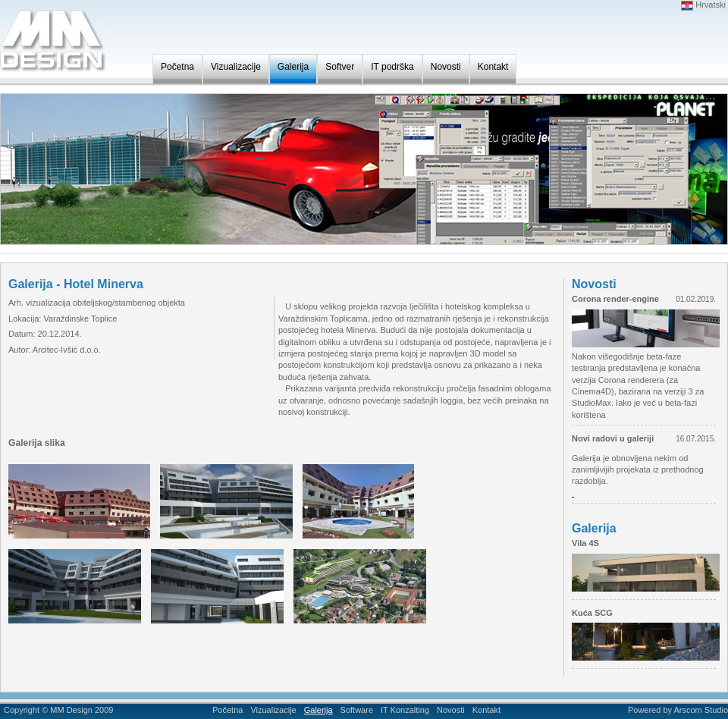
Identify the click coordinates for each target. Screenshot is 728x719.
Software (357, 710)
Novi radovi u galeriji (613, 438)
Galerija (293, 67)
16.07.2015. (696, 439)
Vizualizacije (236, 67)
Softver (340, 67)
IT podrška (392, 67)
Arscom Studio (701, 710)
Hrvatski (703, 5)
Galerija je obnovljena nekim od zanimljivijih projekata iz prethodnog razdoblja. (638, 470)
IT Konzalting (405, 710)
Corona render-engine (615, 299)
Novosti (446, 67)
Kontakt (493, 67)
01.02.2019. (696, 299)
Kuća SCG (592, 613)
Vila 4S (585, 543)
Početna (177, 67)
